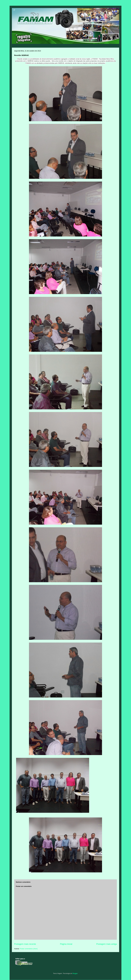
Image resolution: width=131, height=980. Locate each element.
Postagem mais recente (25, 944)
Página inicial (66, 944)
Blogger (75, 973)
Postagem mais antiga (107, 944)
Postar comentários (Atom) (29, 949)
